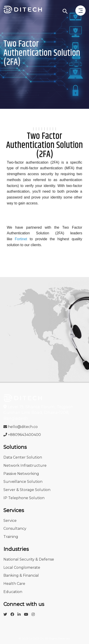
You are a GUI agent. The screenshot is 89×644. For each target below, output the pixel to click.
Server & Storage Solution (27, 490)
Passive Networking (21, 474)
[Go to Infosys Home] (23, 398)
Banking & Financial (21, 575)
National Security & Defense (29, 559)
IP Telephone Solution (24, 498)
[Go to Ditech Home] (23, 10)
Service (10, 521)
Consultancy (15, 529)
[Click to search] (65, 11)
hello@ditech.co (21, 427)
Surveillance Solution (23, 482)
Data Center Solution (23, 457)
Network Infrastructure (25, 465)
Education (13, 592)
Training (11, 537)
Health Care (14, 584)
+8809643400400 (22, 435)
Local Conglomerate (22, 567)
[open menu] (81, 11)
